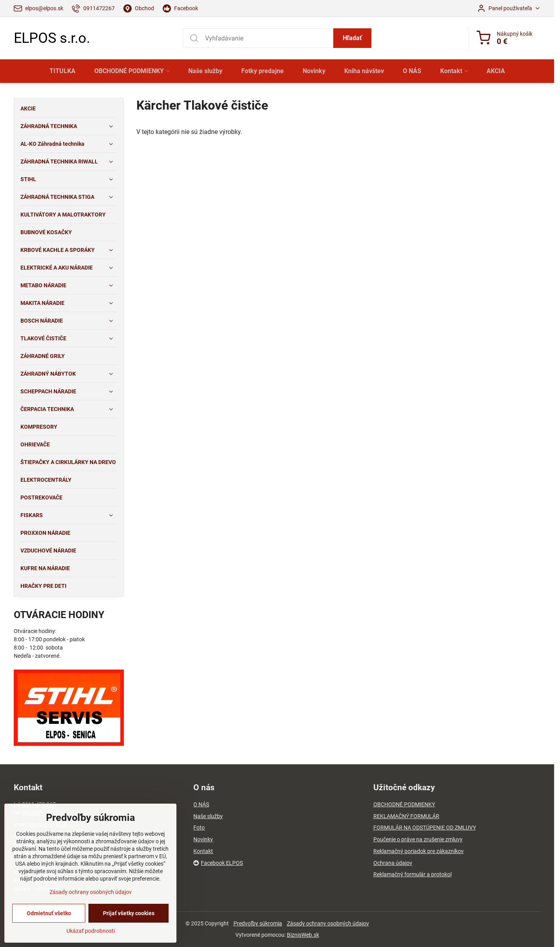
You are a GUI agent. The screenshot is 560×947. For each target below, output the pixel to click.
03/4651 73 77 (40, 813)
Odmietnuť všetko (49, 933)
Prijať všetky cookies (129, 933)
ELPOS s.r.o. (52, 38)
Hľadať (352, 38)
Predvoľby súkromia (258, 923)
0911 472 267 (39, 804)
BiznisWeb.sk (303, 935)
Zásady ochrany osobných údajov (328, 923)
